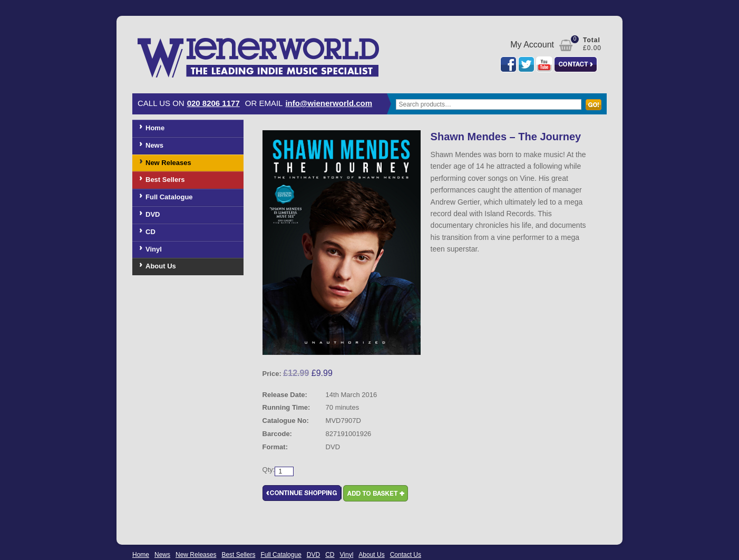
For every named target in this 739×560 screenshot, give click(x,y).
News (154, 145)
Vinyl (154, 249)
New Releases (168, 163)
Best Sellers (165, 180)
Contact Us (406, 555)
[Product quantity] (284, 471)
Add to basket (376, 493)
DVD (153, 214)
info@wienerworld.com (329, 103)
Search (596, 110)
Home (155, 128)
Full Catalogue (169, 197)
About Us (161, 266)
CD (150, 232)
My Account (532, 45)
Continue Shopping (302, 493)
